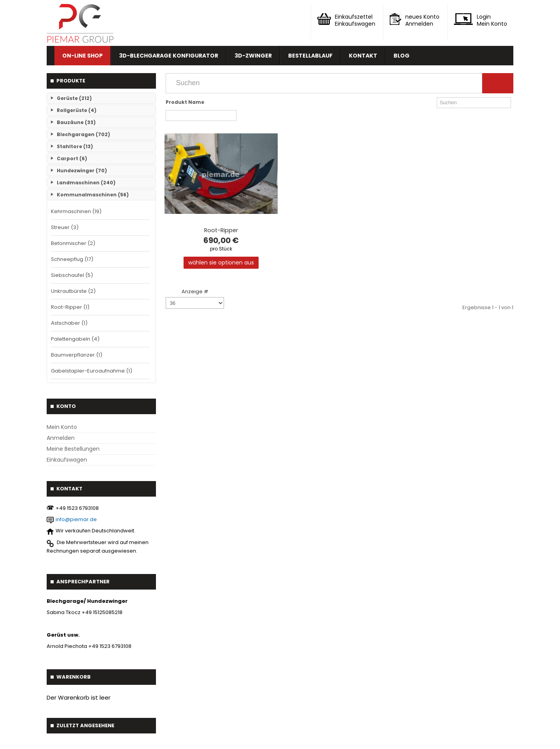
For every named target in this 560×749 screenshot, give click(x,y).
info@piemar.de (76, 519)
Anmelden (61, 438)
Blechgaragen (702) (83, 134)
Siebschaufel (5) (72, 275)
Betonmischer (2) (73, 243)
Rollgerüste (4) (77, 110)
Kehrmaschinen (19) (76, 211)
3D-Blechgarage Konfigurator (169, 56)
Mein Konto (62, 427)
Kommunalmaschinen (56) (93, 195)
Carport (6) (72, 158)
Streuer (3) (65, 227)
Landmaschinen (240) (86, 183)
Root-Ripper (221, 230)
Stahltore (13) (75, 146)
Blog (402, 56)
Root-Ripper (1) (70, 307)
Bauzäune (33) (76, 122)
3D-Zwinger (253, 56)
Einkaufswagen (67, 460)
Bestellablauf (310, 56)
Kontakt (363, 56)
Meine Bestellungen (73, 449)
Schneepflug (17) (72, 259)
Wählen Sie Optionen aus (221, 262)
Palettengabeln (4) (75, 339)
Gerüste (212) (74, 98)
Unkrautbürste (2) (73, 291)
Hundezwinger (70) (82, 171)
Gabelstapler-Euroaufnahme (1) (92, 371)
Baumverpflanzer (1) (77, 355)
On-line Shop (82, 56)
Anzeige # (195, 292)
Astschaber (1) (69, 323)
